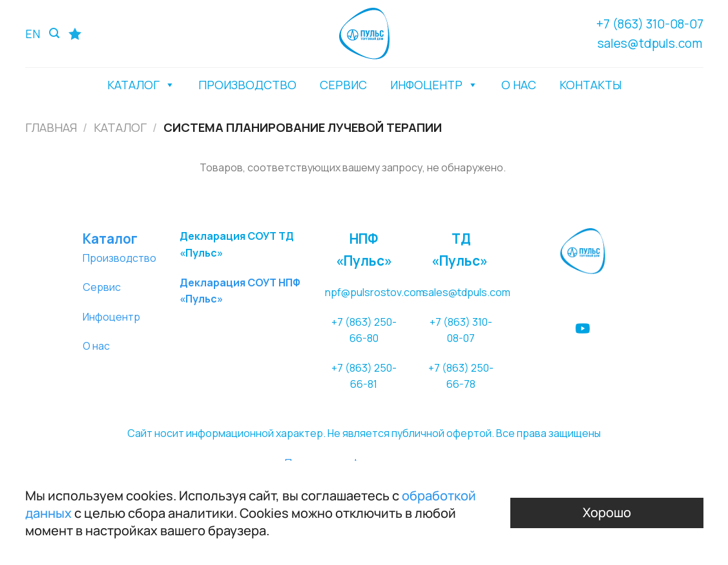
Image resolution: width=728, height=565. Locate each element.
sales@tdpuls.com (650, 43)
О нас (96, 346)
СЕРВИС (343, 85)
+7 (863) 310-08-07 (650, 24)
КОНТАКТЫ (590, 85)
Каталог (120, 127)
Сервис (102, 287)
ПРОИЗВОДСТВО (247, 85)
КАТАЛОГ (141, 85)
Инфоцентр (111, 317)
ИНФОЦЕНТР (434, 85)
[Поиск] (54, 33)
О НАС (519, 85)
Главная (51, 127)
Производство (120, 258)
